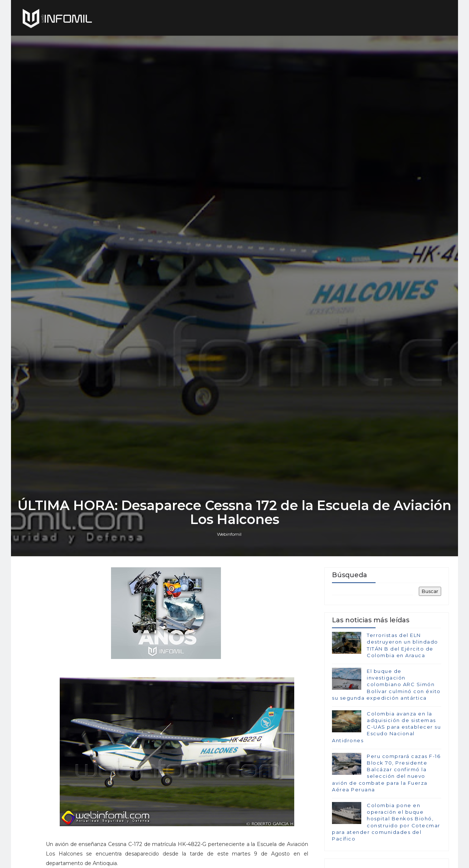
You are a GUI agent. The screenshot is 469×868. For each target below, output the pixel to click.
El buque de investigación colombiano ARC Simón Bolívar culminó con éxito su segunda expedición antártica (386, 684)
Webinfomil (229, 534)
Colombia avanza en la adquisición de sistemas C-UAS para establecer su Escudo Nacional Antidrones (386, 727)
